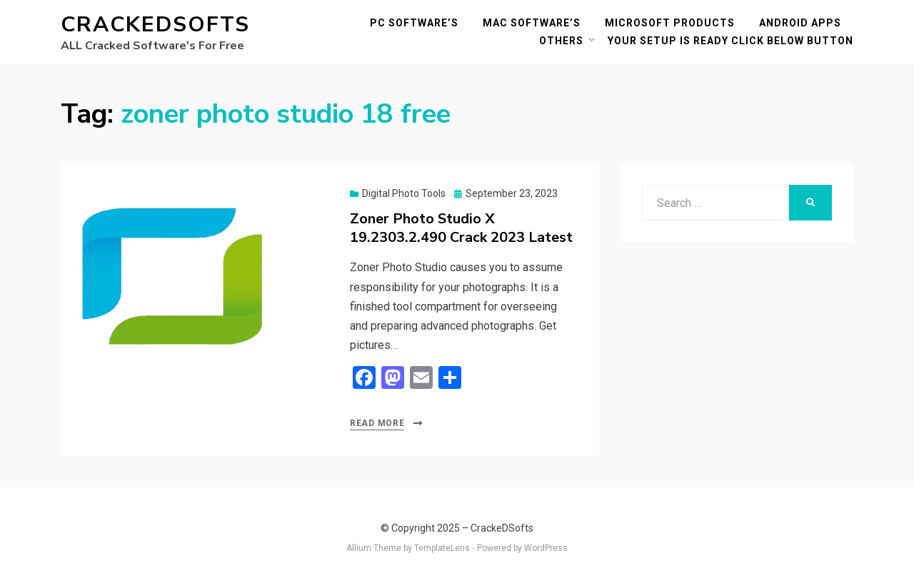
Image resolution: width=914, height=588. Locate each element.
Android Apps (800, 23)
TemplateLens (442, 548)
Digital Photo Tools (404, 193)
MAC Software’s (532, 23)
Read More (377, 423)
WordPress (546, 548)
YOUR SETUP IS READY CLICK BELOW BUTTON (730, 41)
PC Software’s (414, 23)
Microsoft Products (670, 23)
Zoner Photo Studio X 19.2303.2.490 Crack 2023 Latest (461, 228)
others (561, 41)
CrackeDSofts (155, 25)
